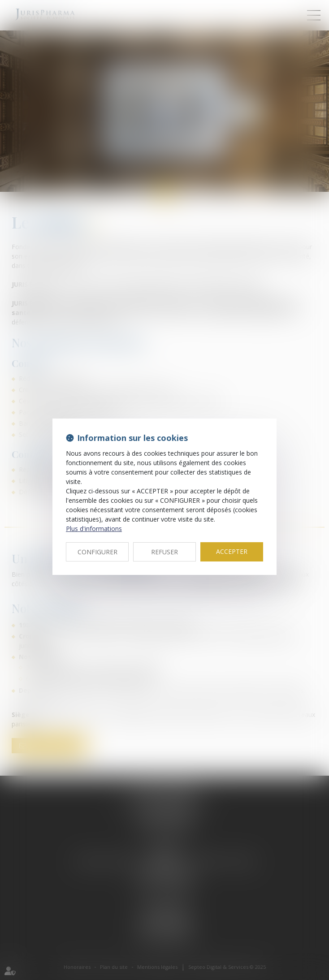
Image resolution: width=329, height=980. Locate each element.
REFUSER (164, 552)
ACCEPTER (232, 551)
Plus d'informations (94, 529)
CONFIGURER (97, 552)
